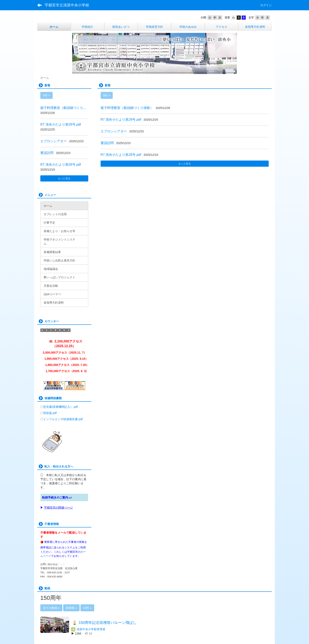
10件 (87, 608)
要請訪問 (107, 143)
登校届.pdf (50, 413)
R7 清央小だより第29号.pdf (121, 120)
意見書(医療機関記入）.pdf (60, 407)
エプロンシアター (114, 131)
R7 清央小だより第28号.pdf (121, 155)
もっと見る (185, 164)
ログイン (266, 5)
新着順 (71, 608)
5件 (107, 95)
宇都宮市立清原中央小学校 (67, 5)
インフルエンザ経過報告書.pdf (63, 419)
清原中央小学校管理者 (88, 629)
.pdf (70, 498)
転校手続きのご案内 (55, 497)
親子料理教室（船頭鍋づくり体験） (127, 108)
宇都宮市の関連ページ (58, 508)
